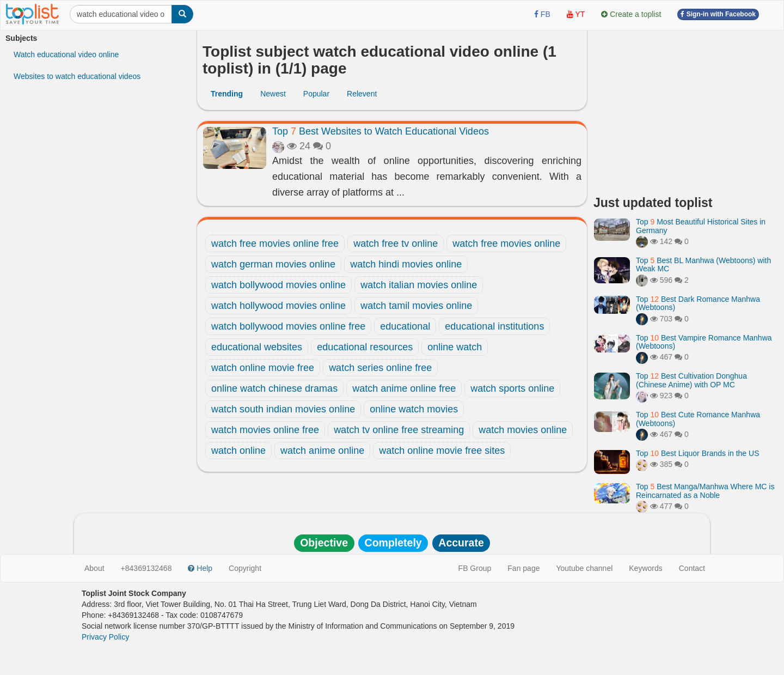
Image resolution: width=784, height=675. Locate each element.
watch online (238, 451)
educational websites (257, 347)
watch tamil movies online (416, 306)
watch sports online (512, 388)
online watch (455, 347)
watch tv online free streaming (399, 430)
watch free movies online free (275, 244)
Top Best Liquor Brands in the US (697, 453)
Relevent (362, 94)
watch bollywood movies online (278, 285)
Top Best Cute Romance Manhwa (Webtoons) (698, 419)
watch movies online (523, 430)
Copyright (245, 568)
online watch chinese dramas (274, 388)
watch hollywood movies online (278, 306)
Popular (316, 94)
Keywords (645, 568)
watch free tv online (396, 244)
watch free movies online (506, 244)
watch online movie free (263, 368)
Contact (692, 568)
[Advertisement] (686, 109)
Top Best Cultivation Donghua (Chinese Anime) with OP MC (691, 380)
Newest (273, 94)
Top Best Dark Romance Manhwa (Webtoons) (698, 303)
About (94, 568)
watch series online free (380, 368)
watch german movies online (273, 264)
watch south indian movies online (283, 409)
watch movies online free (265, 430)
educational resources (365, 347)
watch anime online (322, 451)
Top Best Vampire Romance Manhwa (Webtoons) (704, 342)
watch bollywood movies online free (288, 326)
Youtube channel (584, 568)
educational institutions (494, 326)
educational (405, 326)
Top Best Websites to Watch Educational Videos (381, 131)
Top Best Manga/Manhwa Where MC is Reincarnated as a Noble (705, 491)
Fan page (523, 568)
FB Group (475, 568)
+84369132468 (146, 568)
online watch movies (414, 409)
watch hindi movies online (406, 264)
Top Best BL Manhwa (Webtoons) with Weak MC (703, 264)
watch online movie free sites (442, 451)
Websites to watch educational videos (77, 76)
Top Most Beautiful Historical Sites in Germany (701, 226)
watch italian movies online (419, 285)
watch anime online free (404, 388)
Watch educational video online (66, 54)
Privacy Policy (105, 637)
